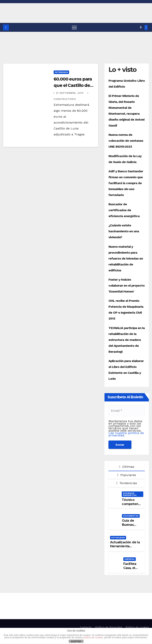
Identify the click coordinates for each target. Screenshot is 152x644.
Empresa (130, 559)
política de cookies (93, 637)
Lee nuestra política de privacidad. (126, 434)
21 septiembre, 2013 (70, 93)
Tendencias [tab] (127, 483)
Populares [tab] (127, 475)
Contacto (86, 627)
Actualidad (118, 538)
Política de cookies (137, 627)
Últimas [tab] (127, 467)
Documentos (131, 516)
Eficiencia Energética (130, 494)
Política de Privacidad (109, 627)
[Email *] (127, 411)
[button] (141, 27)
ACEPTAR (76, 641)
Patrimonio (61, 72)
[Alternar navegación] (74, 27)
